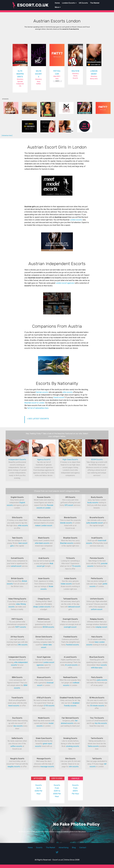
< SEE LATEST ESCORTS (38, 419)
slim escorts (74, 767)
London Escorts (68, 3)
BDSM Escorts (97, 459)
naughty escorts (14, 767)
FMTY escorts (21, 627)
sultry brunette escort (95, 523)
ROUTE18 (75, 71)
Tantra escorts (93, 746)
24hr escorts (23, 645)
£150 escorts (49, 706)
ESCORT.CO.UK (33, 5)
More (57, 7)
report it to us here (93, 832)
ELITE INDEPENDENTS (20, 74)
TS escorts (76, 566)
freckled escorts (72, 645)
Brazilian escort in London (34, 403)
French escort (59, 397)
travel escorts (14, 706)
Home (57, 3)
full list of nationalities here (38, 408)
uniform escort (97, 609)
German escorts (42, 392)
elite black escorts (42, 543)
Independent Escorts (17, 459)
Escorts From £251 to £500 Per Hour (57, 791)
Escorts (39, 848)
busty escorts (93, 503)
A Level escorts (71, 665)
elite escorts (68, 392)
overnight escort (70, 627)
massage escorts (47, 767)
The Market (95, 3)
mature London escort (44, 525)
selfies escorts (16, 746)
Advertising (64, 848)
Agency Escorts (44, 459)
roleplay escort (101, 627)
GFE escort (69, 505)
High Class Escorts (70, 459)
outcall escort (16, 566)
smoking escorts (73, 746)
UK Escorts (83, 3)
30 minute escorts (97, 706)
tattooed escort (74, 607)
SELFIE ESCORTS (39, 74)
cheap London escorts (42, 607)
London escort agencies (65, 283)
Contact (83, 848)
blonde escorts (66, 523)
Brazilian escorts (67, 543)
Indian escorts (66, 584)
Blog (74, 848)
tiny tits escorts (101, 723)
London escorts (76, 220)
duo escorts (18, 726)
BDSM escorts (48, 627)
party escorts (102, 680)
